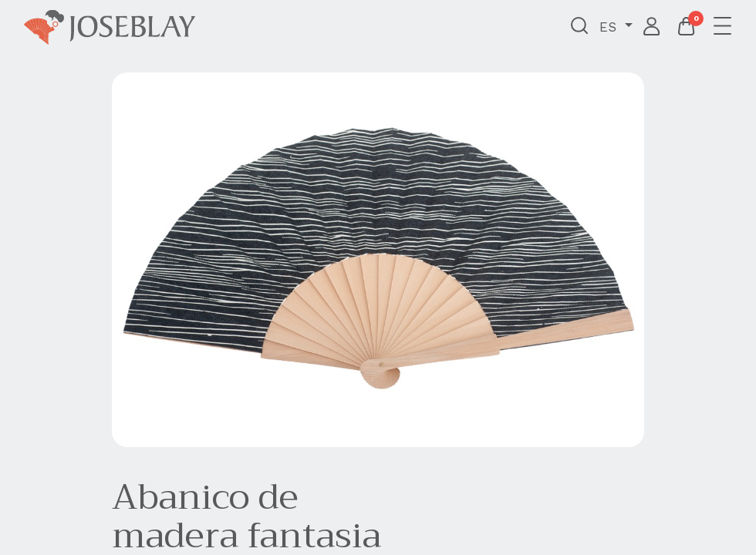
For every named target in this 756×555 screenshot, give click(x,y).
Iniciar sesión (652, 27)
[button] (580, 27)
